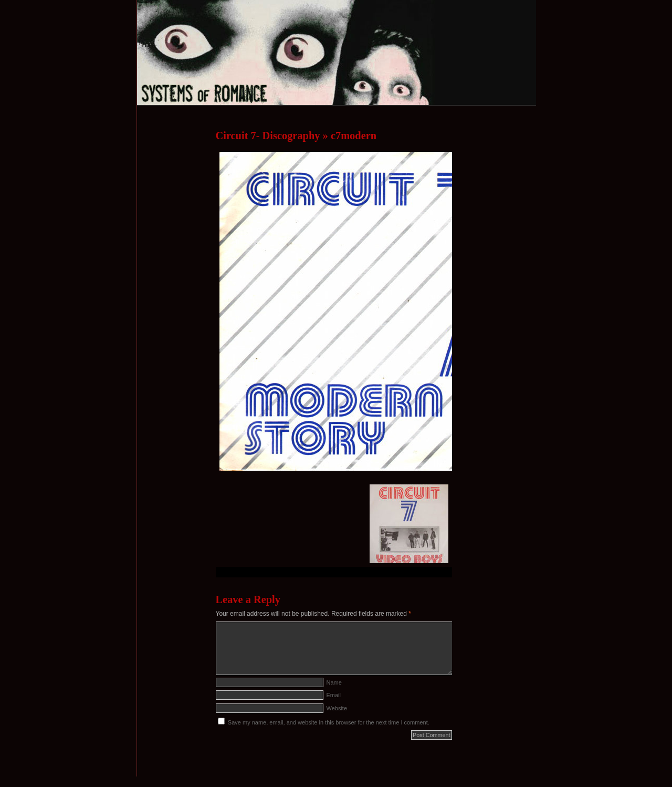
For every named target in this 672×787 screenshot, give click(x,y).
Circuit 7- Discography (268, 136)
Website (337, 708)
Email (334, 695)
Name (334, 682)
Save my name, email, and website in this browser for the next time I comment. (329, 722)
